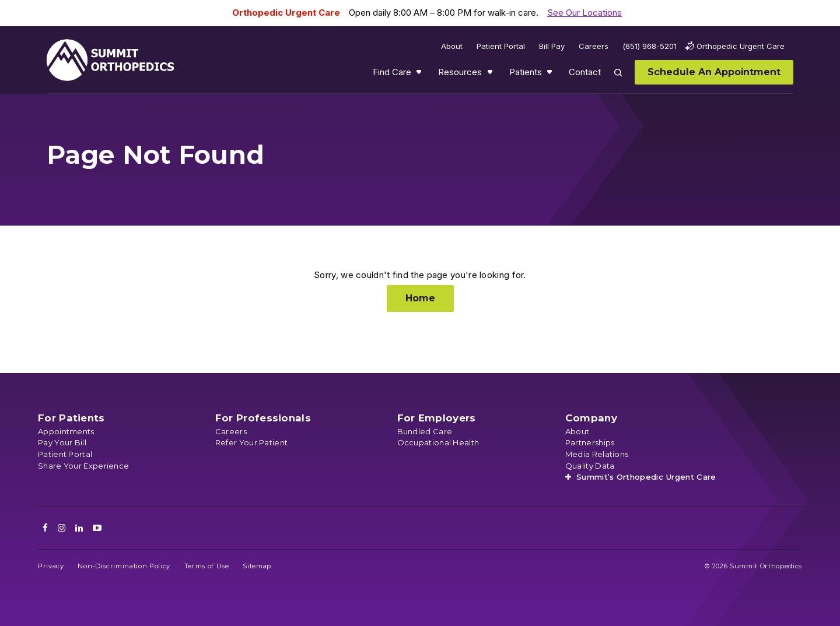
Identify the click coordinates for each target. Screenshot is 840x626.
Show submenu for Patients (551, 75)
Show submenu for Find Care (420, 75)
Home (420, 298)
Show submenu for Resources (491, 75)
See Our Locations (584, 13)
